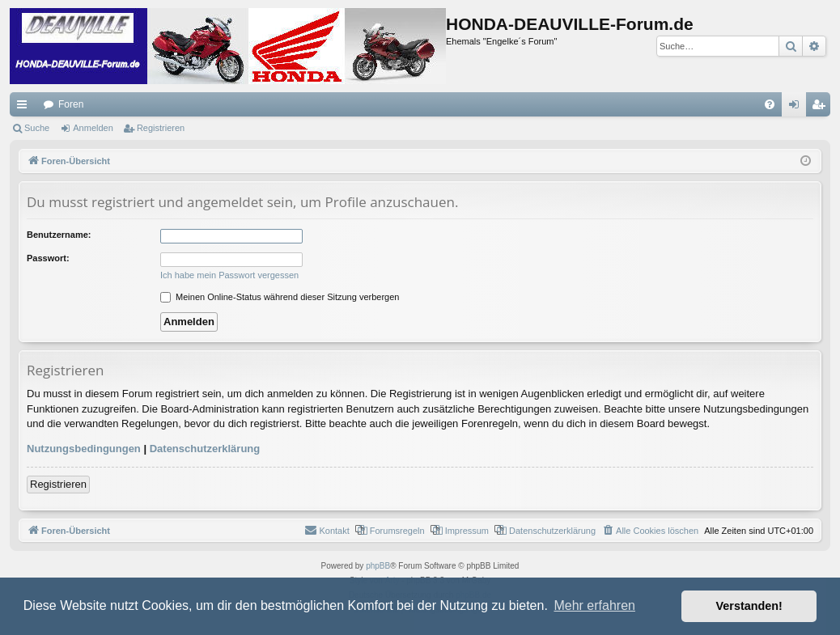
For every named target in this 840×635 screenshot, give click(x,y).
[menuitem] (770, 104)
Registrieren (161, 128)
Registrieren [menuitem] (822, 108)
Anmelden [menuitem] (798, 108)
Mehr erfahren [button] (594, 605)
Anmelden (93, 128)
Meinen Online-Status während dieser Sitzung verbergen (280, 297)
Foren (71, 104)
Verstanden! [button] (749, 606)
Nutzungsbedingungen (84, 449)
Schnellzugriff (25, 108)
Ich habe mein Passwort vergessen (229, 275)
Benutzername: (59, 235)
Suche (37, 128)
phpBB (378, 566)
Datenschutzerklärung (205, 449)
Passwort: (48, 258)
